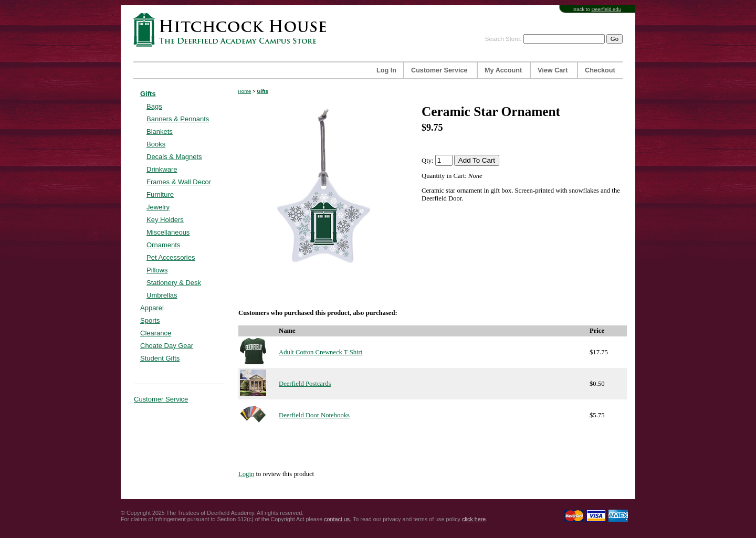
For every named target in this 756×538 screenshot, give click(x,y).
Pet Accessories (171, 257)
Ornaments (163, 245)
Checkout (600, 70)
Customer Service (439, 70)
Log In (386, 70)
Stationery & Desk (174, 283)
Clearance (156, 333)
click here (474, 519)
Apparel (152, 308)
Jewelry (158, 207)
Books (156, 144)
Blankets (160, 131)
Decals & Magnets (174, 157)
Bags (154, 106)
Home (244, 91)
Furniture (160, 194)
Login (246, 474)
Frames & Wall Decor (179, 182)
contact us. (338, 519)
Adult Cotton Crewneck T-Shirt (321, 352)
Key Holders (165, 220)
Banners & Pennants (178, 119)
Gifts (148, 94)
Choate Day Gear (167, 346)
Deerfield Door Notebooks (314, 415)
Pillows (157, 270)
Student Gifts (160, 358)
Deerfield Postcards (305, 384)
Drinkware (162, 169)
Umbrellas (162, 295)
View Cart (553, 70)
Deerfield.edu (606, 9)
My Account (503, 70)
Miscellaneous (168, 232)
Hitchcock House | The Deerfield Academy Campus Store (233, 30)
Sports (150, 320)
